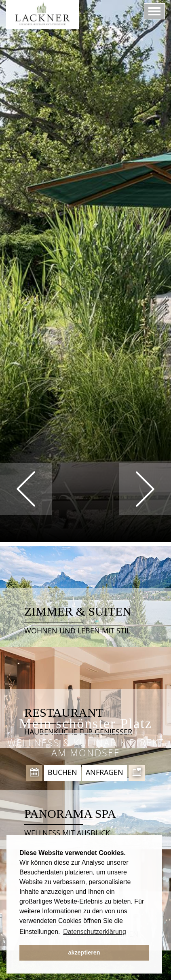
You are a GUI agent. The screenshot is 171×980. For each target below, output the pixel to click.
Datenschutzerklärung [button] (95, 932)
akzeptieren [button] (84, 952)
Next (145, 489)
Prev (26, 489)
